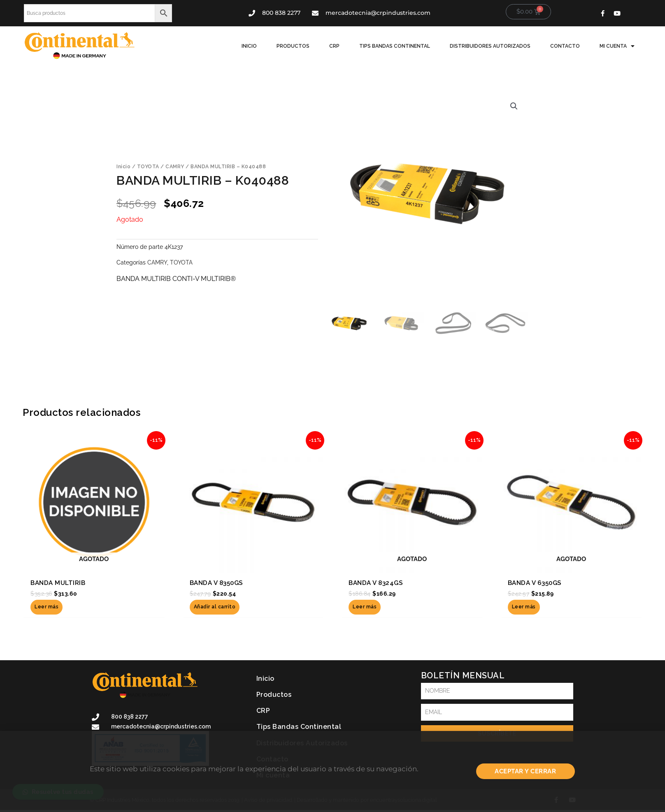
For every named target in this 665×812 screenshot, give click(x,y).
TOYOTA (148, 167)
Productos (293, 46)
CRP (334, 46)
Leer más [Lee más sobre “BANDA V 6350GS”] (524, 607)
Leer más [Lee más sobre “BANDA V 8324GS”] (365, 607)
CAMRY (175, 167)
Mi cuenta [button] (617, 46)
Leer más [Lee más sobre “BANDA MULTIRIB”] (47, 607)
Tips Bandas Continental (395, 46)
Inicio (249, 46)
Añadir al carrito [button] (215, 607)
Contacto (565, 46)
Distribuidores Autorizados (490, 46)
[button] (514, 106)
